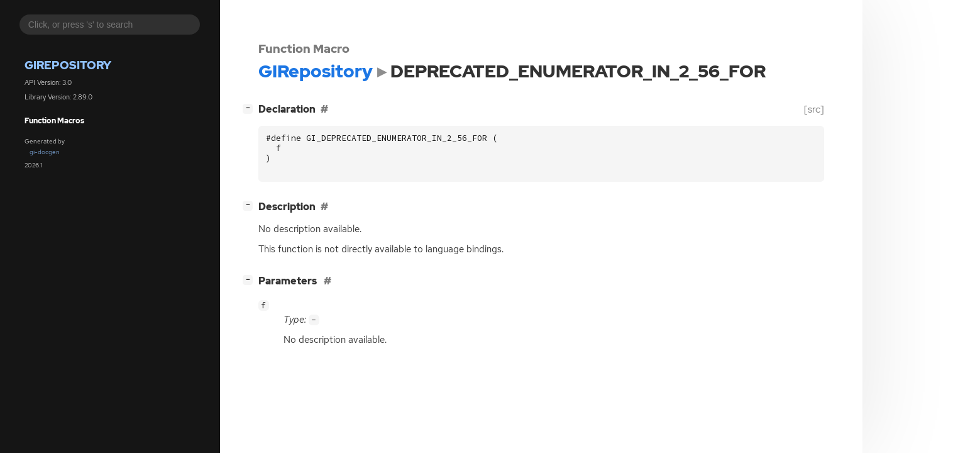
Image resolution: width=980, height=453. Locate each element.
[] (250, 108)
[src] (814, 109)
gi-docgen (45, 152)
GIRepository (68, 65)
